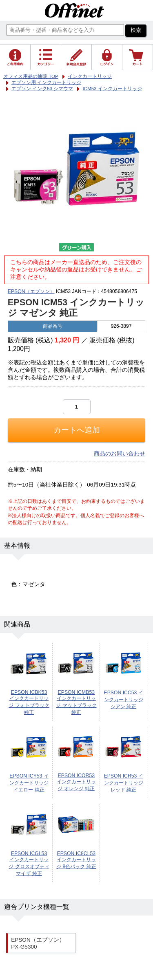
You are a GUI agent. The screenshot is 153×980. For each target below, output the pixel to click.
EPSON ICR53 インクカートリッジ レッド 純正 (123, 783)
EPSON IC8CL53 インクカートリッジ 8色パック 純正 (76, 860)
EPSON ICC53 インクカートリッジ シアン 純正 (123, 700)
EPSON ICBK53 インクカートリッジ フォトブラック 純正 (29, 702)
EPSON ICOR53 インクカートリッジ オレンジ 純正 (76, 782)
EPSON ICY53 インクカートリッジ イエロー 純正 (29, 783)
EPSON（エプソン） (31, 291)
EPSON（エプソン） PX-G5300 (38, 943)
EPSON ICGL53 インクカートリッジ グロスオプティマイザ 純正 (29, 863)
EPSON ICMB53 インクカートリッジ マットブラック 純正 (76, 702)
